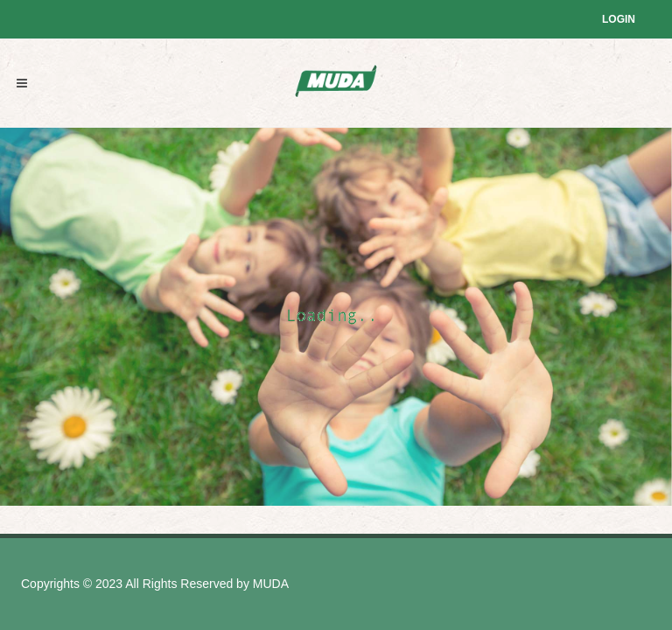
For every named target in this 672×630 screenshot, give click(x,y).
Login (619, 19)
